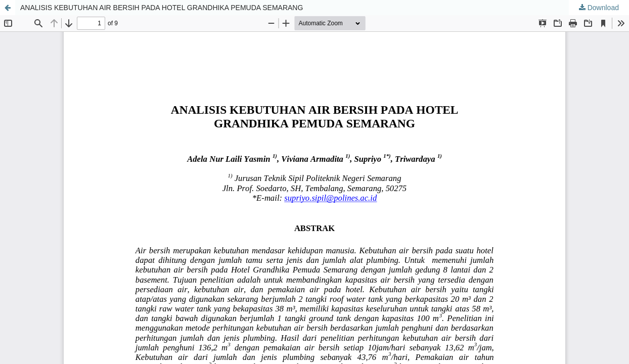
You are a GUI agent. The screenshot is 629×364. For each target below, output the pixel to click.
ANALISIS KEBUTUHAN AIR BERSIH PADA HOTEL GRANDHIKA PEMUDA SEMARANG (162, 8)
